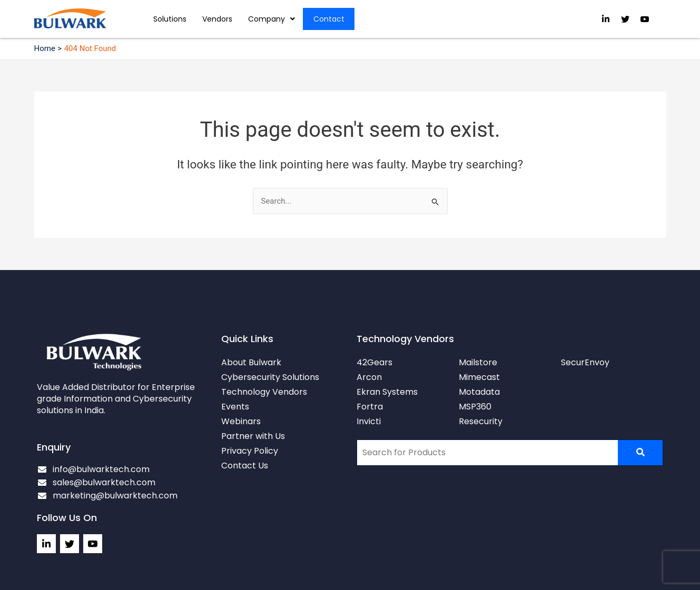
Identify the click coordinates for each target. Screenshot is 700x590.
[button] (272, 19)
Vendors (217, 19)
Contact (329, 19)
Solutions (170, 19)
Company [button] (272, 19)
